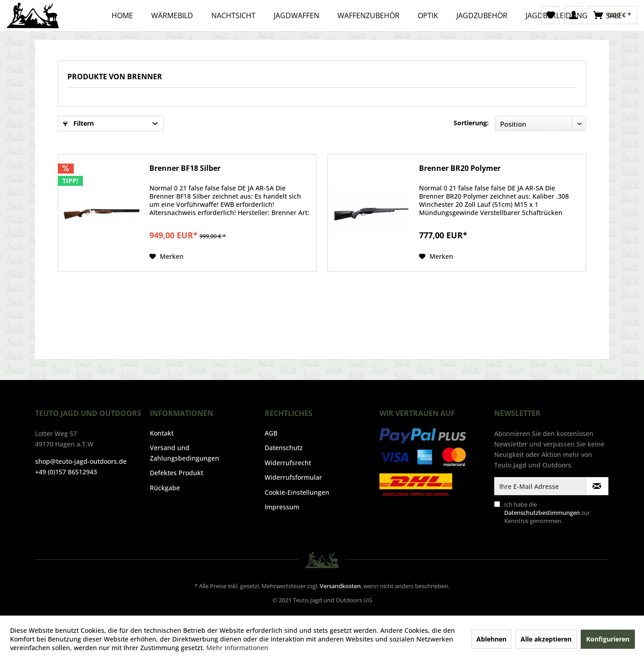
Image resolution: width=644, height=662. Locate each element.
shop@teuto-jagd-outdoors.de (81, 461)
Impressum (282, 507)
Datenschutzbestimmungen (542, 513)
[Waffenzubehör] (368, 15)
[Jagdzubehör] (482, 15)
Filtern (78, 123)
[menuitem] (551, 15)
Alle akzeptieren (546, 639)
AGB (271, 433)
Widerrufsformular (293, 477)
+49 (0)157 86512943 (66, 472)
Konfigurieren (608, 639)
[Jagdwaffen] (296, 15)
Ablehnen (491, 639)
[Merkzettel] (551, 15)
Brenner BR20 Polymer (460, 168)
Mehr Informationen (237, 648)
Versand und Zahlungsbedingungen (184, 453)
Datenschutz (284, 448)
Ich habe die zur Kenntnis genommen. (547, 513)
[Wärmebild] (172, 15)
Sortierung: (471, 123)
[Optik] (428, 15)
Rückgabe (165, 488)
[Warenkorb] (612, 15)
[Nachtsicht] (233, 15)
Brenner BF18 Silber (185, 168)
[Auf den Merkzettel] (166, 257)
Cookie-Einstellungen (297, 492)
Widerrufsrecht (288, 463)
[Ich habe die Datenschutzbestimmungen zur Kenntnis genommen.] (497, 504)
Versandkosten (340, 586)
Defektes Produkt (176, 473)
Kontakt (162, 433)
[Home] (122, 15)
